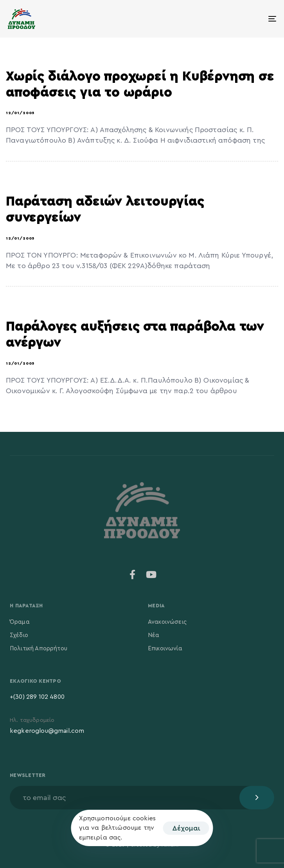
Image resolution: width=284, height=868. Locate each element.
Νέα (154, 635)
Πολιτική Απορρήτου (39, 649)
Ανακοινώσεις (167, 622)
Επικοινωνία (165, 649)
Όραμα (20, 622)
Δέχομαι (186, 828)
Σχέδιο (19, 635)
